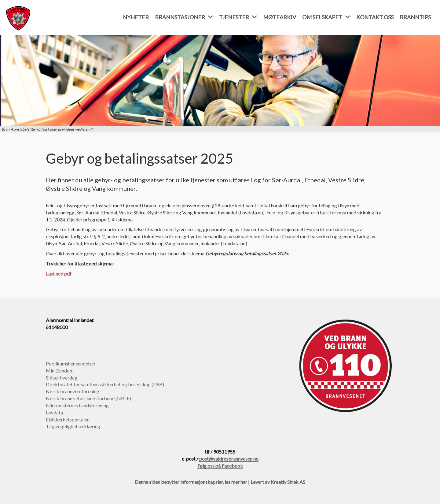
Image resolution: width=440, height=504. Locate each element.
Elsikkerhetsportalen (68, 419)
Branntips (415, 17)
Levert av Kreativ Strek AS (278, 482)
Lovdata (54, 412)
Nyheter (136, 17)
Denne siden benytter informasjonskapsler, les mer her (191, 482)
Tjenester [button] (238, 17)
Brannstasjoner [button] (184, 17)
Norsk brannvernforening (73, 391)
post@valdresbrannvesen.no (229, 459)
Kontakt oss (375, 17)
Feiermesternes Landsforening (77, 405)
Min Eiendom (60, 371)
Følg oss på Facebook (220, 466)
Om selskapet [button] (326, 17)
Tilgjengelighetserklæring (73, 426)
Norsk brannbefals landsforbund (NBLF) (88, 398)
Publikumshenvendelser (71, 363)
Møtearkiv (280, 17)
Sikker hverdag (62, 378)
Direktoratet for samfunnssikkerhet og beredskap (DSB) (105, 384)
